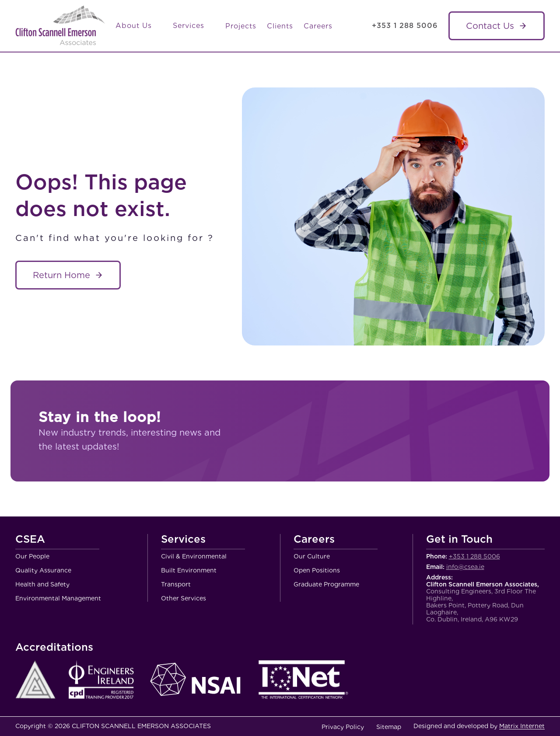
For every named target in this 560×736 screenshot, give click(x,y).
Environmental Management (58, 598)
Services (194, 26)
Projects (241, 26)
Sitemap (389, 727)
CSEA (30, 540)
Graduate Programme (326, 584)
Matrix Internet (522, 726)
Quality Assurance (43, 570)
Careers (318, 26)
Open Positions (317, 570)
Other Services (184, 598)
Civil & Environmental (194, 556)
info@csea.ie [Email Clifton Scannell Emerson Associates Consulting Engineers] (465, 567)
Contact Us (490, 26)
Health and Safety (42, 584)
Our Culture (312, 556)
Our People (32, 556)
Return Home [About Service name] (61, 275)
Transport (176, 584)
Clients (280, 26)
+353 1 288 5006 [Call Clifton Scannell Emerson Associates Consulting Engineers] (405, 26)
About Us (139, 26)
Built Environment (189, 570)
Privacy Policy (343, 727)
